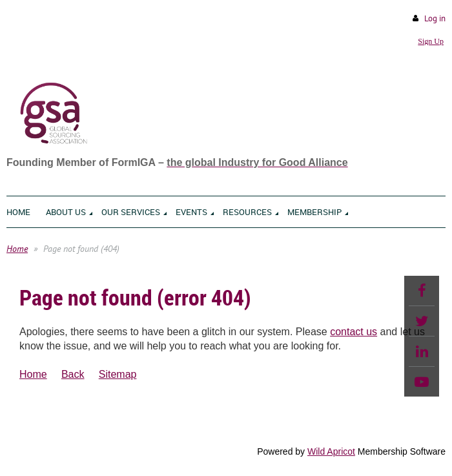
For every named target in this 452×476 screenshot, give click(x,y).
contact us (354, 332)
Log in (435, 18)
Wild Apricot (331, 451)
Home (17, 249)
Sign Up (431, 41)
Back (73, 374)
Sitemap (118, 374)
